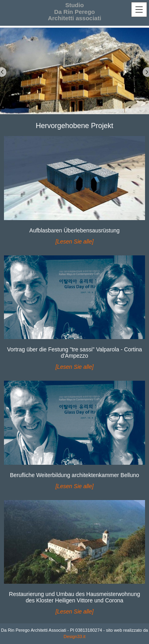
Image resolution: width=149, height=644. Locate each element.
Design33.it (74, 636)
